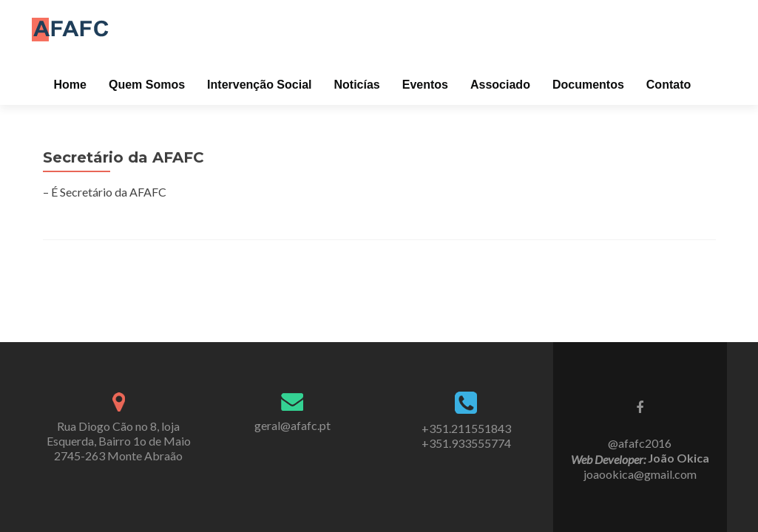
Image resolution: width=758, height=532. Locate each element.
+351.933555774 (466, 443)
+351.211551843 (466, 428)
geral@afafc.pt (292, 425)
